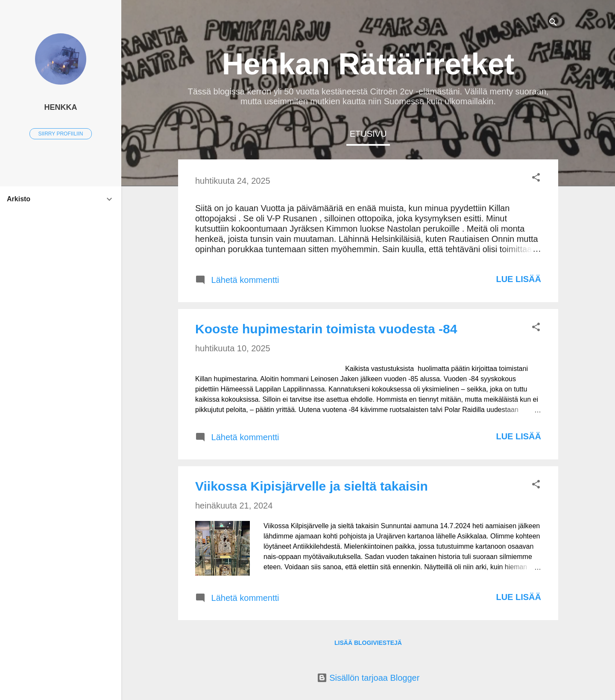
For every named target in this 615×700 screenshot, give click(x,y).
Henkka (60, 107)
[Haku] (553, 23)
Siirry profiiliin (61, 134)
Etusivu (368, 134)
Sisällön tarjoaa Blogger (368, 678)
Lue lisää (518, 279)
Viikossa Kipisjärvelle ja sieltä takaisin (312, 486)
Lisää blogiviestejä (368, 643)
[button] (536, 178)
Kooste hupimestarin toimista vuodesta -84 (326, 329)
